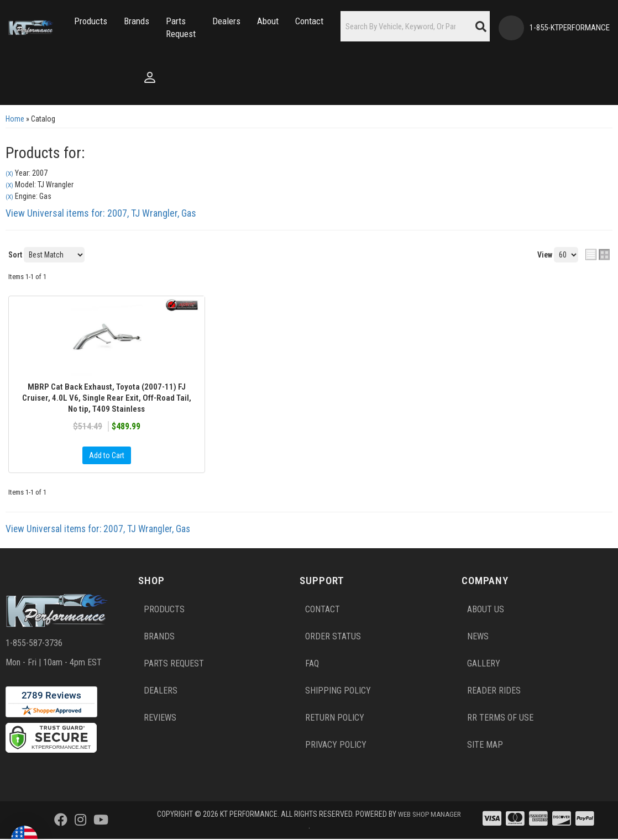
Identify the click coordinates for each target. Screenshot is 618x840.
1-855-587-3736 (34, 644)
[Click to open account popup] (29, 77)
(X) (9, 174)
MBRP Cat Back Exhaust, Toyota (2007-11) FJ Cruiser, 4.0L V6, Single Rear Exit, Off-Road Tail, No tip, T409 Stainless (106, 399)
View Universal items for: (101, 213)
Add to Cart (107, 457)
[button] (91, 21)
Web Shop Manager (308, 827)
